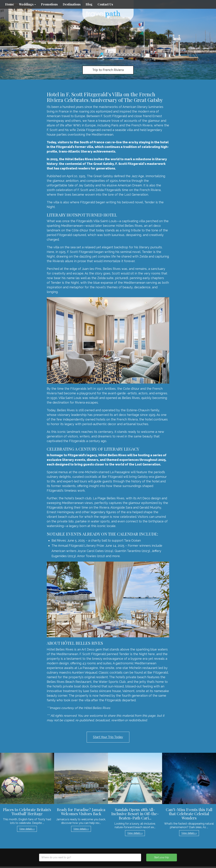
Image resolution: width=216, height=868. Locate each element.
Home (10, 4)
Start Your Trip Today (108, 737)
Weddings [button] (27, 4)
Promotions (49, 4)
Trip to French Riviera (108, 70)
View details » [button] (27, 829)
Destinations (72, 4)
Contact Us (105, 4)
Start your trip (161, 857)
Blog (89, 4)
